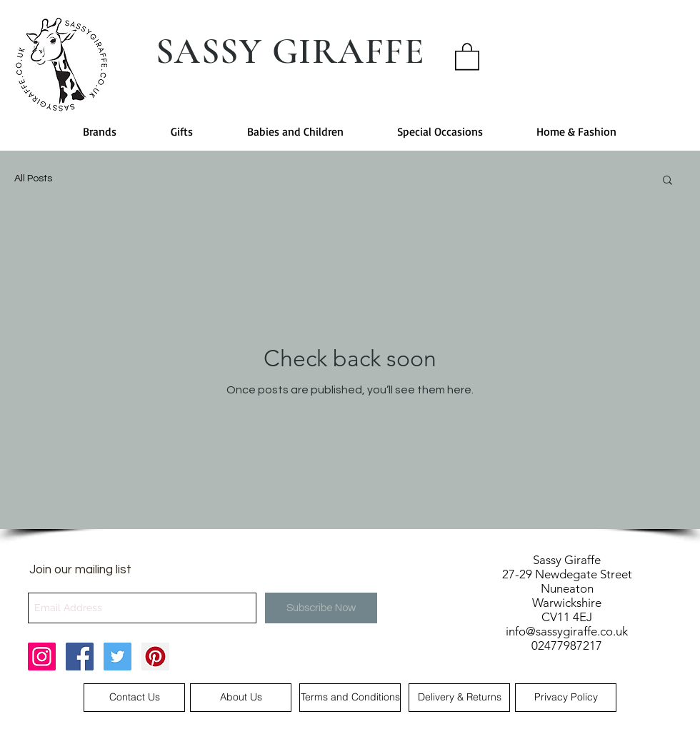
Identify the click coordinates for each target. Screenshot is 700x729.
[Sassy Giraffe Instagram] (42, 657)
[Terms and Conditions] (350, 698)
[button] (467, 56)
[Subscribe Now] (321, 608)
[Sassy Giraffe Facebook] (80, 657)
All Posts (33, 179)
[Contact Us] (134, 698)
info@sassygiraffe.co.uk (567, 631)
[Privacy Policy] (566, 698)
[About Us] (241, 698)
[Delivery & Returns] (459, 698)
